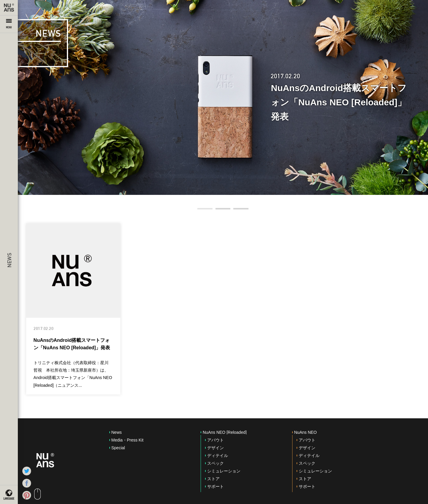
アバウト (215, 440)
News (117, 432)
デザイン (215, 448)
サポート (215, 486)
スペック (215, 463)
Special (118, 448)
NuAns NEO (306, 432)
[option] (223, 97)
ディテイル (218, 456)
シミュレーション (224, 471)
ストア (213, 479)
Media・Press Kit (128, 440)
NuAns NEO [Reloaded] (225, 432)
